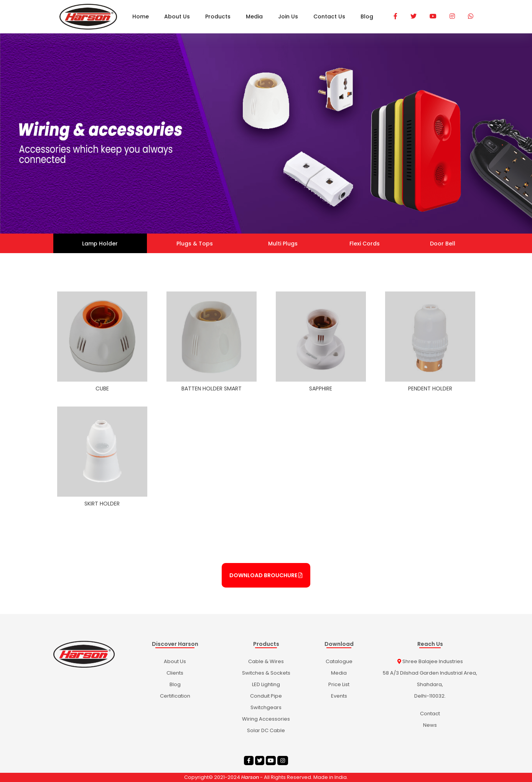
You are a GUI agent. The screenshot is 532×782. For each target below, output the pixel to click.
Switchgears (266, 707)
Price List (339, 684)
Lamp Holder (100, 244)
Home (141, 16)
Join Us (288, 16)
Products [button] (218, 16)
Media (254, 16)
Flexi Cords (365, 244)
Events (339, 696)
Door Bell (443, 244)
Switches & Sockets (266, 673)
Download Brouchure (266, 575)
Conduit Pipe (266, 696)
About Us (177, 16)
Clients (175, 673)
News (430, 725)
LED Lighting (266, 684)
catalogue (339, 661)
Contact (430, 714)
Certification (175, 696)
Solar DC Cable (266, 730)
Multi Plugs (283, 244)
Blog (367, 16)
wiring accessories (266, 719)
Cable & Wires (266, 661)
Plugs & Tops (195, 244)
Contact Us (329, 16)
